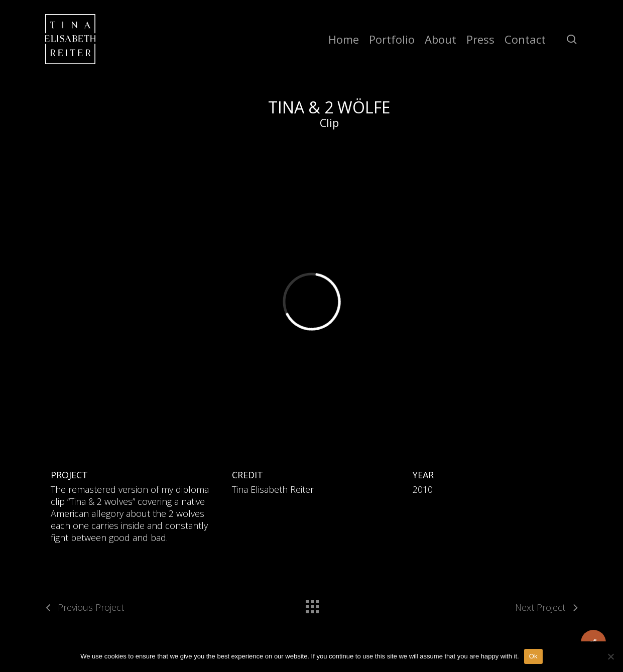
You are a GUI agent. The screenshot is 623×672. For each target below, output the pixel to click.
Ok (533, 656)
